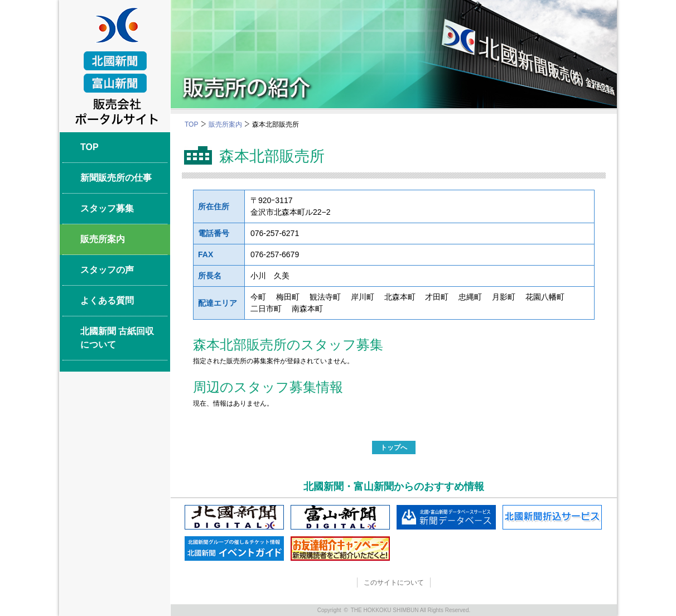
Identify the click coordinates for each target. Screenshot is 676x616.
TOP (191, 124)
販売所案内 (225, 124)
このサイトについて (394, 583)
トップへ (394, 447)
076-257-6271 (275, 233)
